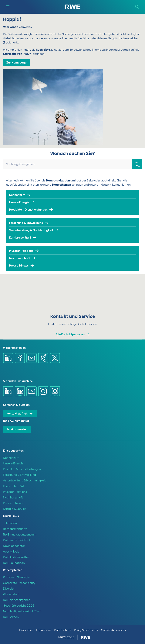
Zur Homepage (16, 63)
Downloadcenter (14, 546)
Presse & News (19, 266)
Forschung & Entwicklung (26, 223)
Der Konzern (17, 195)
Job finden (10, 523)
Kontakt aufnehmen (20, 414)
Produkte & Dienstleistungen (28, 210)
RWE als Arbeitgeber (16, 600)
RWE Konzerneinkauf (17, 540)
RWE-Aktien (11, 617)
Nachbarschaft (20, 258)
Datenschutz (62, 630)
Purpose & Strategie (16, 577)
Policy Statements (86, 630)
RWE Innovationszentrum (20, 535)
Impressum (44, 630)
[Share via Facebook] (20, 358)
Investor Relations (21, 251)
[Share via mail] (32, 358)
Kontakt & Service (15, 509)
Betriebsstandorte (15, 529)
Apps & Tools (11, 552)
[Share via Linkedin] (8, 358)
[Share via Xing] (43, 358)
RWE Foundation (14, 563)
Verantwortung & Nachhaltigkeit (31, 230)
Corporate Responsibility (19, 583)
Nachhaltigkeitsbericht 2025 (22, 611)
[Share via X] (55, 358)
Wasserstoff (11, 594)
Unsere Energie (19, 202)
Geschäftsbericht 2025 (19, 606)
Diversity (9, 589)
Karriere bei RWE (20, 238)
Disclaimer (26, 630)
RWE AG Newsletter (16, 557)
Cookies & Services (113, 630)
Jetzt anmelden (17, 429)
